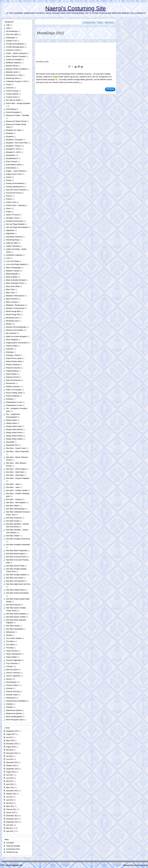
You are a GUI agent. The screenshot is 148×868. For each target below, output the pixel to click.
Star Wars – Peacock (14, 499)
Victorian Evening (13, 691)
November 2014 (12, 753)
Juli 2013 (9, 775)
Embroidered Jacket (14, 165)
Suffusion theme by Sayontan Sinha (135, 865)
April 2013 (10, 784)
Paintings (10, 352)
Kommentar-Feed (13, 849)
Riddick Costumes (13, 387)
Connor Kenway (12, 91)
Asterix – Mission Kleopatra (16, 53)
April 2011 (10, 831)
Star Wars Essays (13, 521)
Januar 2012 (11, 813)
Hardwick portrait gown (15, 221)
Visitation (9, 704)
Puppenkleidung (12, 371)
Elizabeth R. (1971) (13, 149)
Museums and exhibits (15, 330)
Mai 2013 (10, 781)
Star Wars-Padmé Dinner (16, 590)
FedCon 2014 (11, 202)
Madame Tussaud (13, 271)
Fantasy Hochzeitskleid (15, 183)
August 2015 (11, 747)
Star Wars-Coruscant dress (16, 557)
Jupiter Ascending (13, 246)
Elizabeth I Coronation (14, 140)
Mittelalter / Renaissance (15, 305)
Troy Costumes (12, 663)
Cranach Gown (12, 97)
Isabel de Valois (12, 243)
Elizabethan (11, 155)
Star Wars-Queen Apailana (16, 614)
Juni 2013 (10, 778)
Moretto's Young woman (15, 308)
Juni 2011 (10, 825)
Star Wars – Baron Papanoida (17, 451)
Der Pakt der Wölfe (13, 100)
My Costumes (11, 333)
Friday (8, 212)
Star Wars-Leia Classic (15, 578)
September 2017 (12, 731)
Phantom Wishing (13, 365)
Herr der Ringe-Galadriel (15, 224)
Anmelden (10, 843)
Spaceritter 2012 (12, 445)
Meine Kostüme (12, 299)
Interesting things (13, 240)
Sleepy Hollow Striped (14, 439)
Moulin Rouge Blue (13, 311)
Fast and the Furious (14, 193)
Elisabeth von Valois (14, 130)
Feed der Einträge (13, 846)
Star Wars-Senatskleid (15, 629)
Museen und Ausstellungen (16, 327)
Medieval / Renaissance (15, 296)
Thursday (10, 648)
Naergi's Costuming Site (75, 8)
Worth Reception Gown (15, 720)
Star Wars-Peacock (13, 605)
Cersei (9, 85)
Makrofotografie (12, 274)
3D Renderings (12, 31)
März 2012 (10, 806)
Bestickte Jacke (12, 72)
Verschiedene (11, 682)
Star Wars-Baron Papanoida (17, 551)
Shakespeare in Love (14, 402)
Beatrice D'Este (12, 66)
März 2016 (10, 741)
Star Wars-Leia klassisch (15, 581)
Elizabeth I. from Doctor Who (17, 143)
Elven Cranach (12, 162)
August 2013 (11, 772)
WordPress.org (12, 852)
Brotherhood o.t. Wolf (14, 75)
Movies (9, 324)
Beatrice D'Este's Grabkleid (16, 69)
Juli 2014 (9, 756)
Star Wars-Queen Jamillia (16, 617)
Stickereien (10, 632)
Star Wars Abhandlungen (15, 509)
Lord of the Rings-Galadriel (16, 264)
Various (9, 679)
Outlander (10, 349)
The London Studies (14, 638)
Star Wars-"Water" (13, 536)
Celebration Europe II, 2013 (16, 81)
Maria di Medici (12, 277)
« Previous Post (89, 22)
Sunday (9, 635)
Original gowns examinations (17, 343)
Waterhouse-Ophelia (14, 710)
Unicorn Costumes (13, 673)
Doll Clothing (11, 109)
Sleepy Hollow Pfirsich (15, 436)
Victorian (9, 688)
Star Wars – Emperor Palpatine (18, 478)
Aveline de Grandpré (14, 60)
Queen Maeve (11, 374)
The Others (10, 641)
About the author (12, 34)
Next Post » (110, 22)
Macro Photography (14, 268)
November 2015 (12, 744)
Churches (10, 88)
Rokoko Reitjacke (13, 396)
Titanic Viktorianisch (14, 654)
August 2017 (11, 734)
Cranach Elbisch (12, 94)
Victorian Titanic (12, 695)
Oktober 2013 (11, 766)
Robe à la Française (14, 390)
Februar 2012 (11, 809)
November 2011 (12, 819)
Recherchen (11, 383)
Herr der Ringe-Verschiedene (17, 227)
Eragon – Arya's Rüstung (15, 171)
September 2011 (12, 822)
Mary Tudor (10, 290)
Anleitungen (11, 38)
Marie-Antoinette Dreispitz (16, 280)
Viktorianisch (11, 698)
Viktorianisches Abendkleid (16, 701)
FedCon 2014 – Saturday (16, 205)
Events (9, 177)
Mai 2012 (10, 803)
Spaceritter (10, 442)
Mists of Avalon (12, 302)
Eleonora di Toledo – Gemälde (17, 115)
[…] (80, 82)
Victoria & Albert (12, 685)
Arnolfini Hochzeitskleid (15, 44)
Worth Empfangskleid (14, 717)
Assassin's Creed (13, 50)
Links (8, 258)
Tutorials (9, 667)
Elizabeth (10, 133)
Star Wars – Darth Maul (15, 472)
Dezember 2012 (12, 791)
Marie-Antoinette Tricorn (15, 283)
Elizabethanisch (12, 158)
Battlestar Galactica (13, 63)
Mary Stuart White (13, 286)
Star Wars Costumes (14, 518)
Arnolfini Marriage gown (15, 47)
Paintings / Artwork (13, 355)
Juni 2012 (10, 800)
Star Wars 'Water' (13, 506)
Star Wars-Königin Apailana (16, 575)
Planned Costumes (13, 368)
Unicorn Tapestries (13, 676)
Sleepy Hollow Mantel (14, 429)
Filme (8, 209)
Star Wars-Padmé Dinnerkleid (17, 593)
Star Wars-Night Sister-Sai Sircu (18, 584)
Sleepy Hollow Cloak (14, 426)
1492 (8, 25)
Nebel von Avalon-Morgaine (16, 337)
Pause (100, 22)
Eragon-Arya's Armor (14, 174)
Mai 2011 (10, 828)
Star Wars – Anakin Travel (16, 448)
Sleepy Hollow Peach (14, 433)
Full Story (110, 89)
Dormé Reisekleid (13, 112)
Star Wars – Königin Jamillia (17, 490)
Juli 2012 (9, 797)
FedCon (9, 196)
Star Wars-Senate (13, 626)
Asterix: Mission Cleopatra (16, 56)
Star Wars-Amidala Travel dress (18, 539)
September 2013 (12, 769)
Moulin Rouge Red (13, 314)
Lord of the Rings (13, 261)
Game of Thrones (13, 215)
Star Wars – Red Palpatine (16, 503)
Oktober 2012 (11, 794)
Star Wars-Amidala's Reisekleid (18, 545)
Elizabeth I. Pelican (13, 146)
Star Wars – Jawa (13, 484)
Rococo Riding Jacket (14, 393)
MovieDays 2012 (42, 62)
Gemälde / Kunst (12, 218)
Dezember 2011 (12, 816)
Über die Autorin (12, 670)
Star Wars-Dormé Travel (15, 566)
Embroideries (11, 168)
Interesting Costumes (14, 237)
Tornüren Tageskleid (14, 660)
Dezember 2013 (12, 762)
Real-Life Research (13, 380)
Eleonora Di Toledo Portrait (16, 121)
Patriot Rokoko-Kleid (14, 361)
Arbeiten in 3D (11, 41)
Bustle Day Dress (13, 78)
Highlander (10, 230)
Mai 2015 (10, 750)
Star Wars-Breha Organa (15, 554)
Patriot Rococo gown (14, 358)
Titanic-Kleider (11, 657)
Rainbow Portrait (12, 377)
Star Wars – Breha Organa (16, 469)
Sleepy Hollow (11, 420)
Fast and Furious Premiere (16, 190)
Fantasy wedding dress (15, 187)
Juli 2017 (9, 737)
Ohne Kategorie (12, 340)
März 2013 (10, 788)
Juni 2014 (10, 759)
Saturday (9, 399)
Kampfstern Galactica (14, 255)
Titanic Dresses (12, 651)
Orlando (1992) (12, 346)
